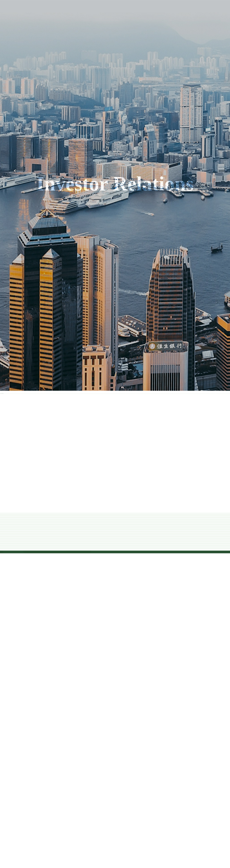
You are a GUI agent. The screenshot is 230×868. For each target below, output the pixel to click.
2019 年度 (115, 460)
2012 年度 (115, 661)
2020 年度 (115, 431)
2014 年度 (115, 603)
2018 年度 (115, 489)
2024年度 (115, 316)
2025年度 (115, 288)
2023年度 (115, 345)
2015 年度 (115, 575)
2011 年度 (115, 690)
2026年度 (115, 259)
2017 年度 (115, 517)
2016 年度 (115, 546)
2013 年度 (115, 632)
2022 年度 (115, 374)
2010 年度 (115, 718)
